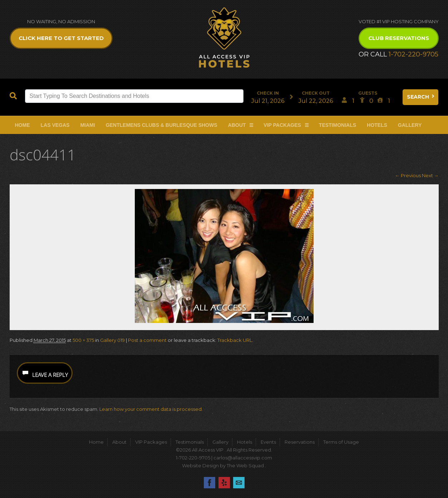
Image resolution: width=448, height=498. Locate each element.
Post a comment (147, 340)
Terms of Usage (341, 442)
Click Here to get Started (61, 38)
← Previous (408, 175)
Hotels (377, 125)
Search (421, 97)
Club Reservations (399, 38)
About (237, 125)
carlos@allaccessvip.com (243, 458)
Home (23, 125)
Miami (87, 125)
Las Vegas (55, 125)
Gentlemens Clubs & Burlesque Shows (162, 125)
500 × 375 (83, 340)
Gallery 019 (112, 340)
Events (268, 442)
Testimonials (338, 125)
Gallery (410, 125)
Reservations (300, 442)
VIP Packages (282, 125)
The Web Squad (246, 465)
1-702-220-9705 (413, 54)
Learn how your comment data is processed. (151, 409)
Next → (430, 175)
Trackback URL (235, 340)
